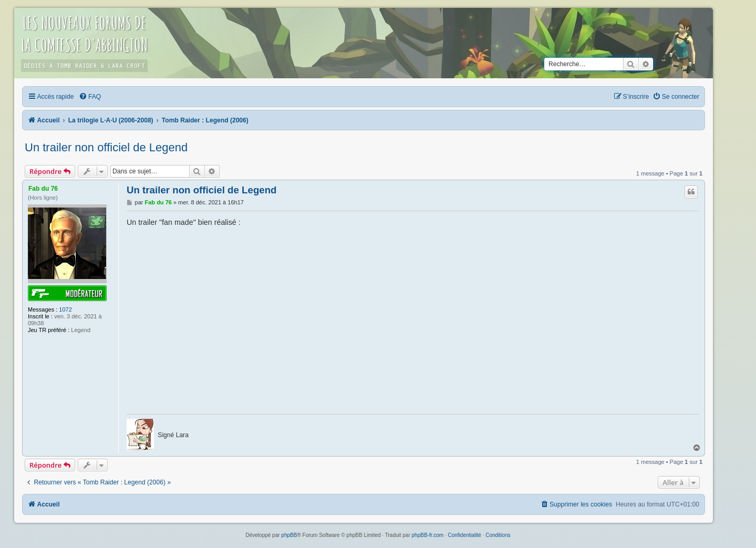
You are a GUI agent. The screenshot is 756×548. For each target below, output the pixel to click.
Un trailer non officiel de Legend (106, 147)
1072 (65, 309)
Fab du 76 (43, 189)
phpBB (289, 535)
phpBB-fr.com (428, 535)
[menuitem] (90, 97)
